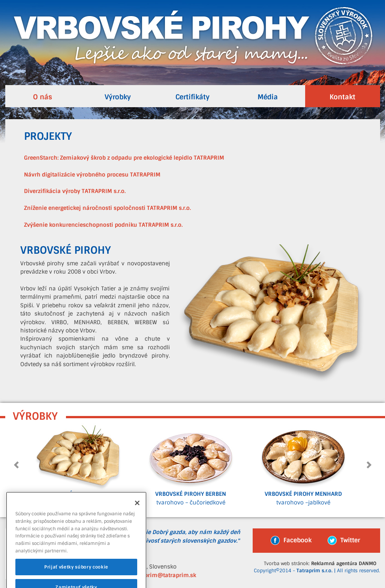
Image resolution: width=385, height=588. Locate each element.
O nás (43, 97)
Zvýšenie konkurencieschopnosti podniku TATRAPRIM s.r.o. (103, 225)
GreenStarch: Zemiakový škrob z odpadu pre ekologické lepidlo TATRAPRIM (124, 158)
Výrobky (118, 97)
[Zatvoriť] (137, 510)
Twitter (344, 540)
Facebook (291, 540)
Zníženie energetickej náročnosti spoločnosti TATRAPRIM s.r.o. (107, 208)
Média (268, 97)
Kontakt (342, 97)
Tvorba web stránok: (320, 564)
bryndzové (78, 464)
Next (369, 465)
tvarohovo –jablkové (303, 464)
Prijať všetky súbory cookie (76, 574)
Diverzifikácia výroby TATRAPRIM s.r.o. (75, 191)
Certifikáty (192, 97)
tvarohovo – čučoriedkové (191, 464)
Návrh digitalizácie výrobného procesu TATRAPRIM (92, 175)
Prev (17, 465)
